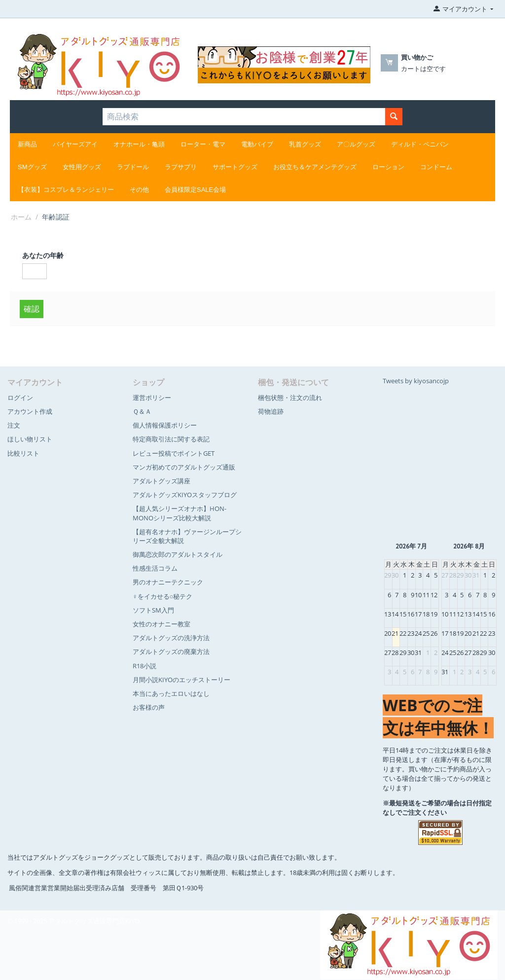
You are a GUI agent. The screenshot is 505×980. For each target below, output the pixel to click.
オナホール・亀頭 (139, 144)
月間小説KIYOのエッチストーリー (181, 680)
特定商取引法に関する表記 (171, 439)
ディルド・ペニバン (420, 144)
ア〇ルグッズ (356, 144)
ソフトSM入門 (153, 610)
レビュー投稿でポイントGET (174, 453)
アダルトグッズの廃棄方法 (171, 652)
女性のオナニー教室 (162, 624)
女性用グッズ (82, 167)
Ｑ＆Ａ (142, 411)
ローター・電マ (203, 144)
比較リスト (23, 453)
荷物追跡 (271, 411)
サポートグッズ (235, 167)
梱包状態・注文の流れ (290, 398)
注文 (14, 425)
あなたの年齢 (43, 255)
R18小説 (144, 666)
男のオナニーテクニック (168, 582)
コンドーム (436, 167)
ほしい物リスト (30, 439)
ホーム (21, 217)
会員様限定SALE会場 (195, 190)
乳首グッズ (305, 144)
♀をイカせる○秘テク (163, 596)
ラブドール (133, 167)
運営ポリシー (152, 398)
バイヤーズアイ (75, 144)
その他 (139, 190)
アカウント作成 (30, 411)
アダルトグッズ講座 (162, 481)
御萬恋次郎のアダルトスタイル (178, 554)
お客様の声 (149, 707)
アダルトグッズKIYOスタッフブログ (185, 495)
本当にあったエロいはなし (171, 693)
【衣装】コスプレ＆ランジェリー (66, 190)
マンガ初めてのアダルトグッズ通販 (184, 467)
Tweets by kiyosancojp (416, 381)
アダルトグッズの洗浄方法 (171, 638)
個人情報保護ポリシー (165, 425)
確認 (32, 309)
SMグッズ (32, 167)
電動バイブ (257, 144)
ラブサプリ (181, 167)
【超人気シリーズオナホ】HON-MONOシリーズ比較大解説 (180, 513)
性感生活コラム (155, 568)
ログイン (20, 398)
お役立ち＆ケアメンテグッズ (315, 167)
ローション (388, 167)
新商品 (27, 144)
